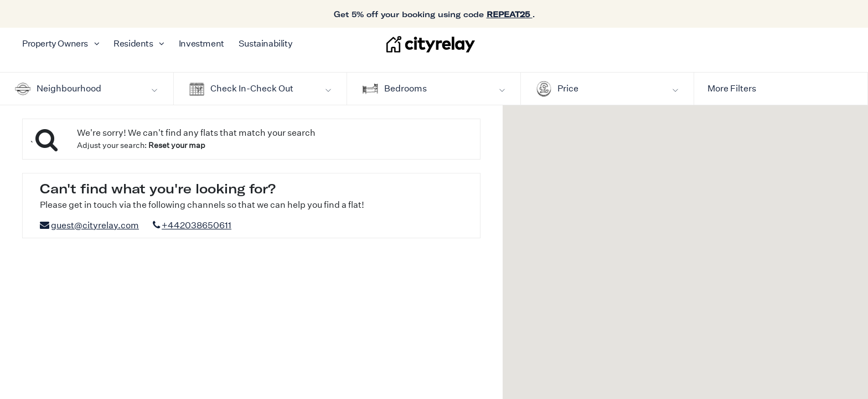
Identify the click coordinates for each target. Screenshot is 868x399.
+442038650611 (197, 225)
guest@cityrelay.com (95, 225)
